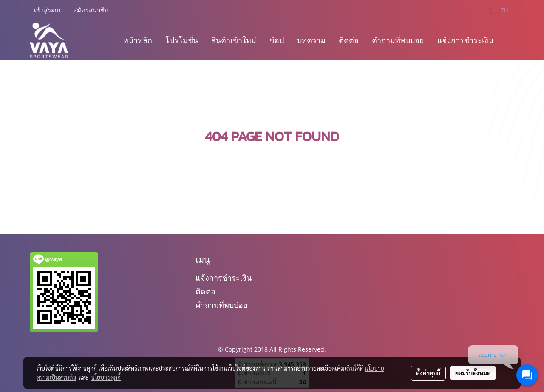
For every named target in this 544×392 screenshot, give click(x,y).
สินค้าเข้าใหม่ (234, 40)
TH (499, 10)
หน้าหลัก (138, 40)
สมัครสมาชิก (91, 10)
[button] (507, 40)
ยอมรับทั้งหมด (473, 373)
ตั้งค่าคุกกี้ (428, 373)
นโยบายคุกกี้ (106, 377)
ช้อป (277, 40)
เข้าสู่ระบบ (48, 10)
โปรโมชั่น (182, 40)
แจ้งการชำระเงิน (465, 40)
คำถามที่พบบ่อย (398, 40)
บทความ (311, 40)
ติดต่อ (349, 40)
